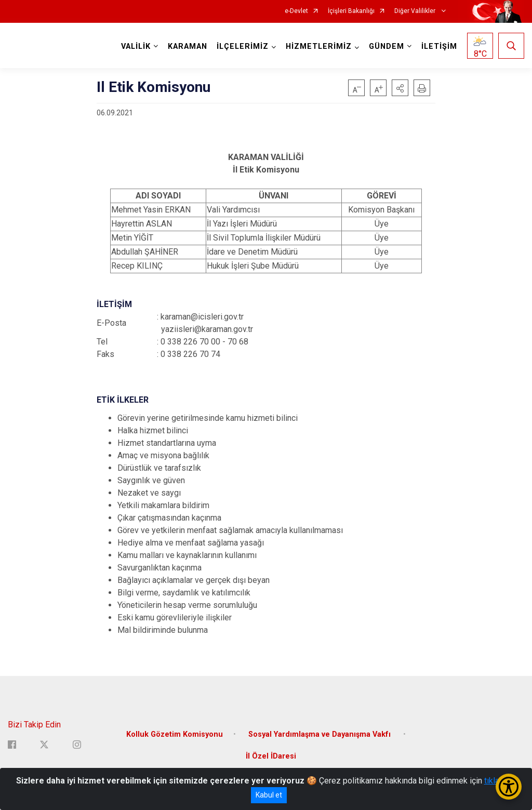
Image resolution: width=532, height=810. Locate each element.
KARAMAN (188, 47)
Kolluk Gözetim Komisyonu (175, 734)
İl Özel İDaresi (271, 756)
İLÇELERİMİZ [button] (243, 47)
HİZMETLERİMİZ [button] (319, 47)
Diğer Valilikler (416, 11)
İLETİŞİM (439, 47)
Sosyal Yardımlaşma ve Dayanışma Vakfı (321, 734)
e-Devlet (296, 11)
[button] (400, 88)
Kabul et (269, 795)
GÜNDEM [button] (387, 47)
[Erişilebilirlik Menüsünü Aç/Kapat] (509, 787)
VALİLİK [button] (136, 47)
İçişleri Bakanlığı (351, 11)
